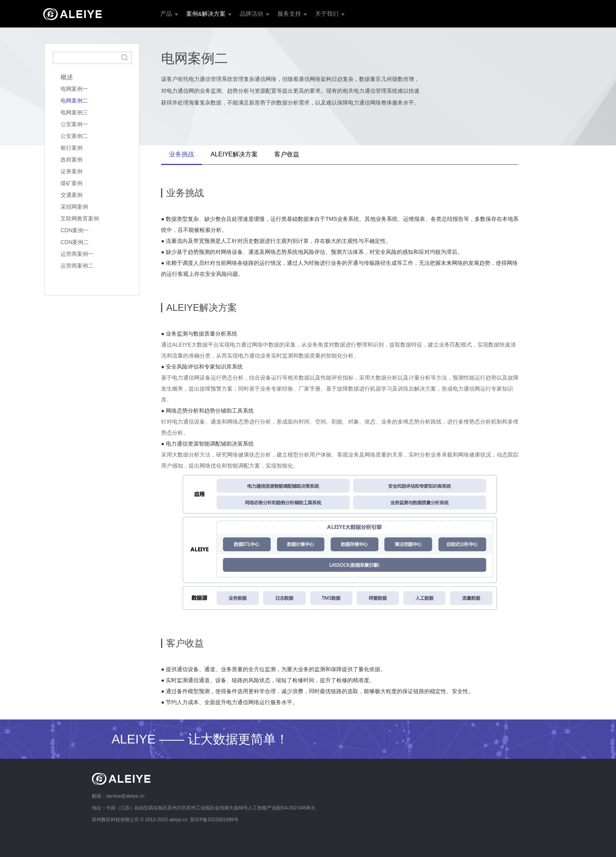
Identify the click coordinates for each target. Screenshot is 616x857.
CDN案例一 (75, 230)
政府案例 (71, 160)
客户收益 (287, 154)
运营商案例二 (77, 266)
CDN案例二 (75, 242)
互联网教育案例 (80, 218)
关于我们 (327, 14)
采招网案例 (74, 207)
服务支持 (289, 14)
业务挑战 (181, 154)
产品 (166, 14)
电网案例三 (74, 112)
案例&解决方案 (206, 14)
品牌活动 (251, 14)
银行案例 (71, 148)
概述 (67, 77)
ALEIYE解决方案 (234, 154)
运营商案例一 (77, 254)
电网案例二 (74, 101)
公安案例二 (74, 136)
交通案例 (71, 195)
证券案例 (71, 171)
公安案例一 (74, 124)
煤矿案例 (71, 183)
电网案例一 (74, 89)
